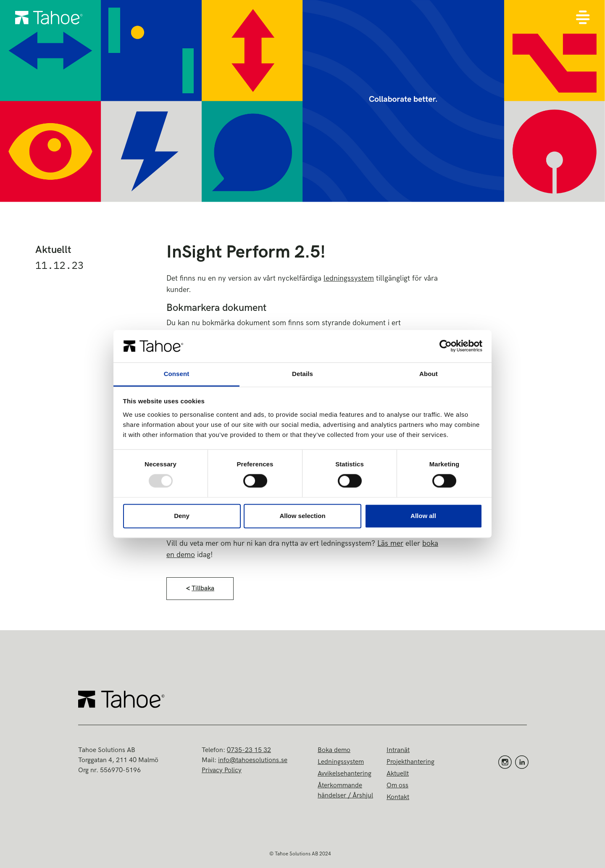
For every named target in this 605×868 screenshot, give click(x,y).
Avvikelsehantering (345, 774)
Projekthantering (410, 762)
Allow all (423, 516)
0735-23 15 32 (249, 750)
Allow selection (302, 516)
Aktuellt (398, 774)
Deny (182, 516)
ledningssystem (349, 278)
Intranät (398, 750)
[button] (200, 589)
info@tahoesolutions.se (253, 760)
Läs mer (390, 543)
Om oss (397, 785)
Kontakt (398, 797)
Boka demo (334, 750)
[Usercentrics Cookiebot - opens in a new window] (446, 346)
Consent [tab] (177, 374)
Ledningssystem (341, 762)
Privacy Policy (222, 770)
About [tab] (429, 374)
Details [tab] (302, 374)
